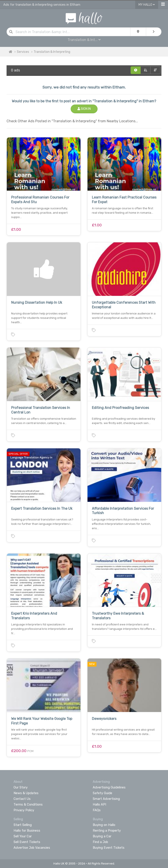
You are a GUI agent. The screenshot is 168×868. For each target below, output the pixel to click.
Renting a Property (107, 831)
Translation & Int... (84, 40)
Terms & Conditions (28, 804)
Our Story (21, 787)
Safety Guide (102, 793)
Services (23, 52)
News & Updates (26, 793)
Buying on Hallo (104, 825)
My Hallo (147, 5)
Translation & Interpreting (52, 52)
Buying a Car (102, 836)
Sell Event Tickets (27, 842)
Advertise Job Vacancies (32, 848)
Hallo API (99, 804)
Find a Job (100, 842)
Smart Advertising (106, 799)
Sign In (84, 109)
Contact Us (22, 799)
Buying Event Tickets (109, 848)
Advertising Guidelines (109, 787)
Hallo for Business (27, 831)
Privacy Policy (24, 810)
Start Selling (23, 825)
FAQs (97, 810)
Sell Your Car (23, 836)
